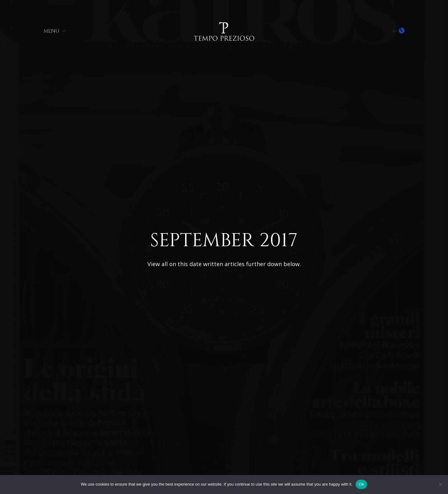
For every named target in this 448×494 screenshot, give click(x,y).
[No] (440, 484)
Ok (361, 484)
